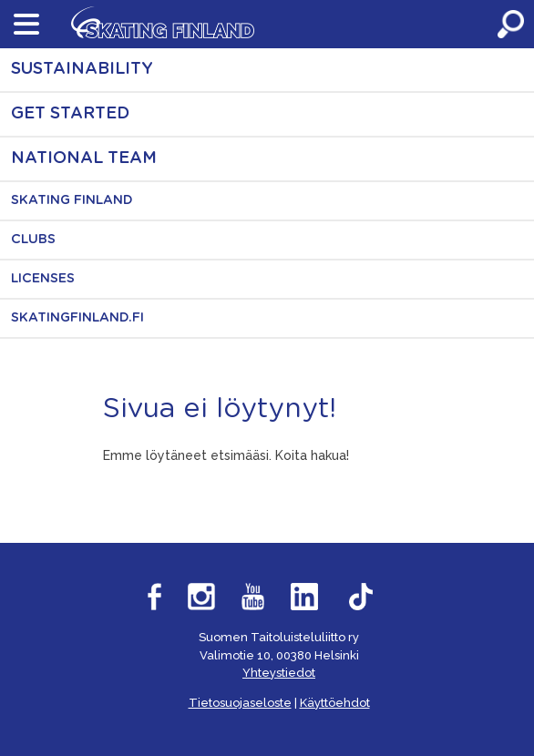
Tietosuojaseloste (240, 703)
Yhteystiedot (279, 673)
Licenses (43, 279)
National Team (84, 158)
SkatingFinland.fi (77, 318)
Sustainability (82, 69)
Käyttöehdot (335, 703)
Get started (70, 114)
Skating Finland (72, 200)
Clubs (33, 240)
